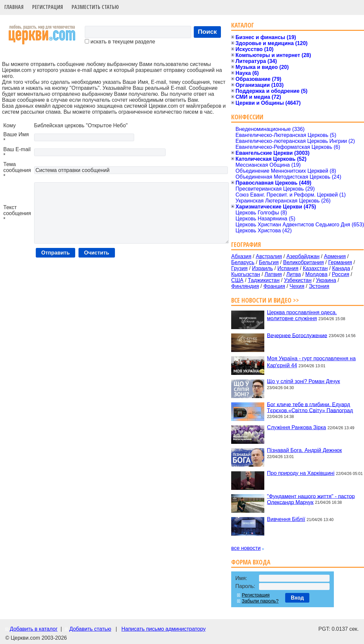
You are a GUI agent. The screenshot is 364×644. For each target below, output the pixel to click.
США (237, 280)
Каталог (243, 25)
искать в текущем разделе (120, 42)
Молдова (316, 274)
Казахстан (315, 268)
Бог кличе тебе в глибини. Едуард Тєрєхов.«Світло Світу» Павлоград (310, 407)
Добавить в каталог (33, 629)
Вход (297, 598)
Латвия (273, 274)
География (246, 244)
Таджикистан (264, 280)
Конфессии (247, 117)
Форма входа (251, 562)
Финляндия (245, 286)
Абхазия (241, 256)
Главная (14, 7)
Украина (326, 280)
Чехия (297, 286)
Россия (340, 274)
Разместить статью (95, 7)
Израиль (262, 268)
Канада (341, 268)
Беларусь (243, 262)
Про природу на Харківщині (301, 473)
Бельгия (269, 262)
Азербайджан (303, 256)
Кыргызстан (246, 274)
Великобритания (304, 262)
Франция (274, 286)
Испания (288, 268)
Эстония (319, 286)
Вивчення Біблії (286, 519)
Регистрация (48, 7)
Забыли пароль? (260, 601)
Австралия (269, 256)
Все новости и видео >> (265, 300)
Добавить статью (90, 629)
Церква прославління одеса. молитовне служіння (302, 315)
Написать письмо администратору (163, 629)
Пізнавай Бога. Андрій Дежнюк (304, 450)
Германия (340, 262)
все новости (246, 548)
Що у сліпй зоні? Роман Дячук (303, 381)
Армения (335, 256)
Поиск (207, 32)
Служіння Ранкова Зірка (296, 427)
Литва (293, 274)
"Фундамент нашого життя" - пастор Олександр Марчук (311, 499)
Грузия (239, 268)
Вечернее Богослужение (297, 335)
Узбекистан (298, 280)
